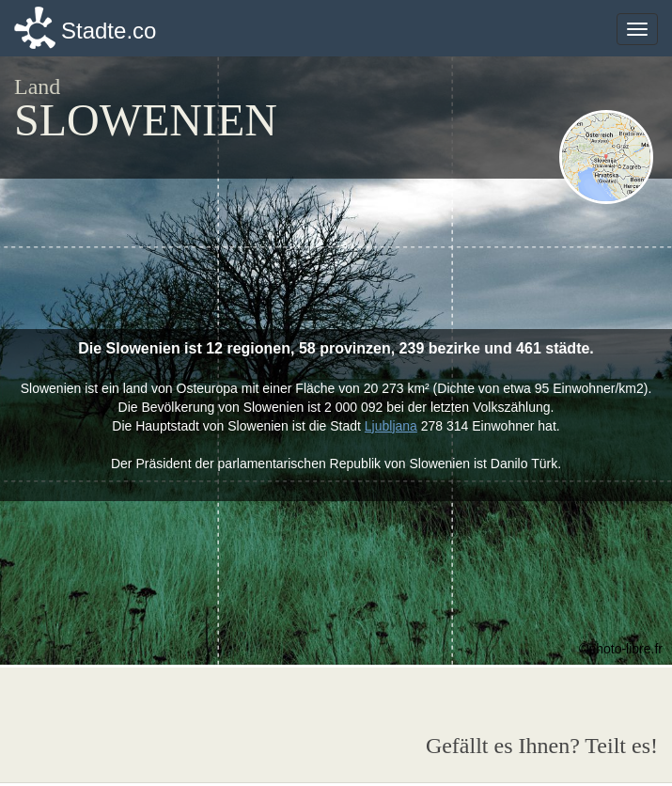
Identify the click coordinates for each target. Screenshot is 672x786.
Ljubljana (391, 426)
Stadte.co (109, 31)
